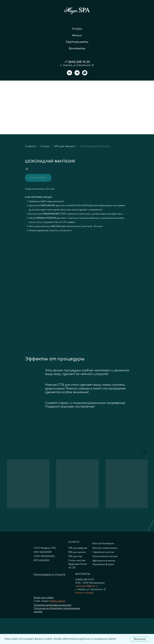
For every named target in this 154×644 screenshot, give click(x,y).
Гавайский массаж (103, 552)
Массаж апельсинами (105, 548)
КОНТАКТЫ (83, 574)
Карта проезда (84, 593)
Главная (30, 146)
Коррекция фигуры (103, 564)
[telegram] (77, 73)
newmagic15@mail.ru (87, 586)
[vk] (69, 73)
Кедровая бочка (78, 564)
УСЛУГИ (74, 542)
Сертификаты (77, 42)
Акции (77, 35)
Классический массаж (105, 556)
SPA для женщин (65, 146)
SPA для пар (75, 556)
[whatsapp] (85, 73)
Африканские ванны (104, 561)
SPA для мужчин (77, 552)
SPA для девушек (78, 548)
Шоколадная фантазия (95, 146)
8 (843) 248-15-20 (85, 580)
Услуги (77, 29)
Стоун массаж (77, 560)
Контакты (77, 49)
